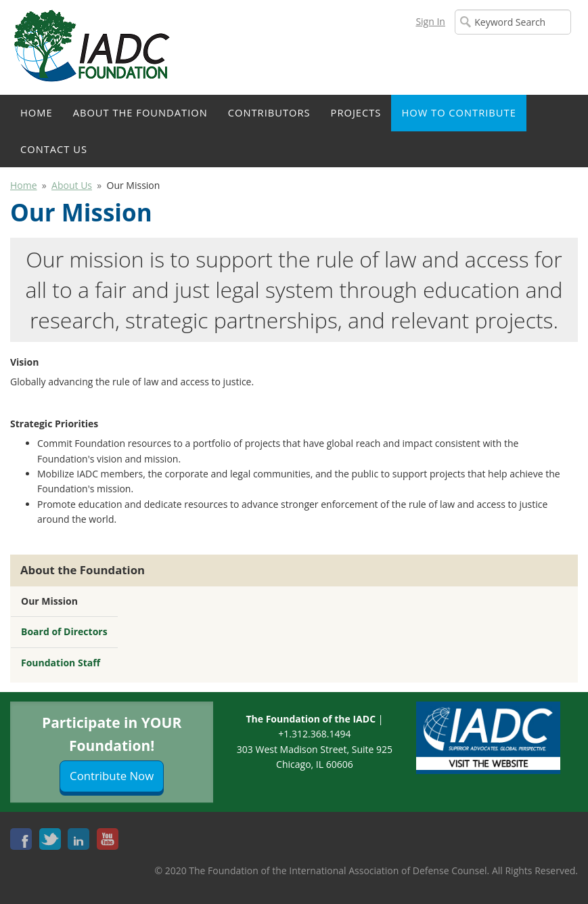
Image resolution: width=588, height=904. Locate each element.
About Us (72, 185)
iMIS (95, 47)
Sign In (430, 21)
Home (37, 112)
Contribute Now (112, 776)
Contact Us (54, 149)
